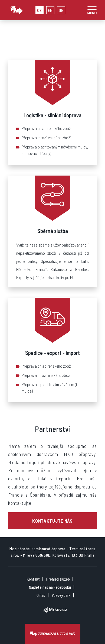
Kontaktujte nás (52, 521)
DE (61, 10)
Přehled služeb (58, 579)
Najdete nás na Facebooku (50, 587)
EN (50, 10)
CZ (40, 10)
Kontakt (33, 579)
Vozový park (61, 595)
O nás (41, 595)
